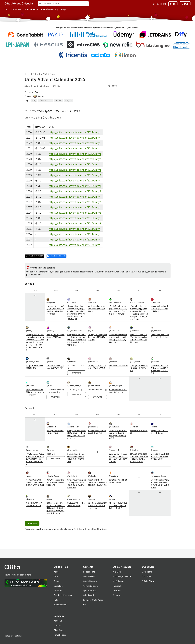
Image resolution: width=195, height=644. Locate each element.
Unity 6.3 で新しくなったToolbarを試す (76, 504)
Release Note (89, 572)
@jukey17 (30, 474)
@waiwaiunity (73, 425)
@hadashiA (155, 360)
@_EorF (91, 329)
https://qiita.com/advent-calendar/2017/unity (74, 207)
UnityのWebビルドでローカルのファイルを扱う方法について (160, 456)
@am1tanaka (114, 425)
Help (63, 9)
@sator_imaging (116, 384)
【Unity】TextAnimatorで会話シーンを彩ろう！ (139, 368)
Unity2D (68, 100)
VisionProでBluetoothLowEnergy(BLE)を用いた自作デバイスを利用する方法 (118, 338)
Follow (113, 86)
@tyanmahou (156, 329)
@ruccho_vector (32, 360)
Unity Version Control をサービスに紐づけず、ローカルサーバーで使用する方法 (118, 458)
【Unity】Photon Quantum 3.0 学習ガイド (55, 367)
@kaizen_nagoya (74, 384)
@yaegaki (155, 448)
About (56, 572)
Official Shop (148, 581)
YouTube (117, 590)
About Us (58, 621)
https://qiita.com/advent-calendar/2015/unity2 (75, 223)
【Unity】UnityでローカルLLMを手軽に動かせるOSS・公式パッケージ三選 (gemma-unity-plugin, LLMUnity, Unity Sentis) (139, 312)
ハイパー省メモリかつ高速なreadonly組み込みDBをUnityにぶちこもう (160, 369)
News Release (60, 635)
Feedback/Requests (63, 595)
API (85, 605)
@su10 (49, 384)
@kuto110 (30, 498)
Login (173, 4)
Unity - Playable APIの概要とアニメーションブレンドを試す (35, 392)
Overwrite (77, 373)
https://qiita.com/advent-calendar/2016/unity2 (75, 213)
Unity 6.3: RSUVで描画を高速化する (35, 367)
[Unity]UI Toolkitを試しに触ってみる (55, 432)
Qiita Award (88, 595)
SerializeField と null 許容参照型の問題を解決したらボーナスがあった (76, 458)
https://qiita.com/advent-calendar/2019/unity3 (75, 170)
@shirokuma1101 (74, 498)
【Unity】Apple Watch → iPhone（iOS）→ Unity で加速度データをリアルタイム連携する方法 (35, 459)
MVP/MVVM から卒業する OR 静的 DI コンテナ (118, 391)
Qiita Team (147, 572)
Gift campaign (31, 9)
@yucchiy (92, 301)
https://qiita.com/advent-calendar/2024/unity (74, 132)
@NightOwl (51, 301)
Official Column (90, 581)
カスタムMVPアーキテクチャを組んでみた (34, 504)
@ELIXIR (154, 425)
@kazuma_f (51, 425)
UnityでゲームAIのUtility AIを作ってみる (97, 432)
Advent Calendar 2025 (36, 74)
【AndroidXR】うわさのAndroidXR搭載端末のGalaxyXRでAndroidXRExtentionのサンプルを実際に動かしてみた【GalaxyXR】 (77, 312)
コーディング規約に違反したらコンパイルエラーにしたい (97, 506)
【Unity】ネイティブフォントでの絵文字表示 (97, 367)
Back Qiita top (160, 4)
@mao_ (29, 329)
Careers (57, 625)
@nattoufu (134, 425)
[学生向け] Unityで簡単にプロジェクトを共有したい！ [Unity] (118, 506)
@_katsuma (155, 301)
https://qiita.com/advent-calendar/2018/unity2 (75, 191)
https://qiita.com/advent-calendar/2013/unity (74, 239)
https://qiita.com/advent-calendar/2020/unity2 (75, 159)
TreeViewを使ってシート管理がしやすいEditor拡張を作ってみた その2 (97, 482)
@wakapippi (93, 360)
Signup (185, 4)
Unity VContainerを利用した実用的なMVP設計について (55, 482)
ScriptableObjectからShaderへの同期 (118, 481)
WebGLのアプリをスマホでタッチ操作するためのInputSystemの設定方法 (118, 434)
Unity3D (59, 100)
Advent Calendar (91, 586)
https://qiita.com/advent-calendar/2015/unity (74, 229)
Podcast (116, 595)
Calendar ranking (50, 9)
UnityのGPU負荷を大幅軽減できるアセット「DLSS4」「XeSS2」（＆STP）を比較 (76, 434)
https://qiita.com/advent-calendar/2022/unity (74, 143)
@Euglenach (135, 360)
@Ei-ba (112, 498)
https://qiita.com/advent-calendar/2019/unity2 (75, 175)
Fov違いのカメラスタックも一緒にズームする (160, 336)
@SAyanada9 (114, 329)
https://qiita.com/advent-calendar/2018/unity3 (75, 186)
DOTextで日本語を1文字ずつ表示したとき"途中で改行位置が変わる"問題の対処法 (139, 458)
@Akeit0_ (50, 329)
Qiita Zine (146, 576)
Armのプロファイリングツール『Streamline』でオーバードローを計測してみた (139, 338)
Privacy (57, 581)
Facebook (117, 586)
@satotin (92, 498)
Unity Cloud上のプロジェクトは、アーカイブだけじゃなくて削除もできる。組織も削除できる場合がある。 (77, 340)
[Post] (34, 256)
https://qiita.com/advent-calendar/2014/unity (74, 234)
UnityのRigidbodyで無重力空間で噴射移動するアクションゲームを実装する (160, 484)
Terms (57, 576)
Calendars (16, 9)
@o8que (50, 360)
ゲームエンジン (46, 100)
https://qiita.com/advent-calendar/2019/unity (74, 180)
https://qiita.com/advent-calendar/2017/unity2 (75, 202)
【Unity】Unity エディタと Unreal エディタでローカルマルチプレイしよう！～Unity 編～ (118, 310)
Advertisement (61, 605)
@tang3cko (113, 474)
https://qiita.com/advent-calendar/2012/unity (74, 245)
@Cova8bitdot (73, 301)
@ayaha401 (135, 329)
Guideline (58, 586)
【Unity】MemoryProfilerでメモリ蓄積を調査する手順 (97, 337)
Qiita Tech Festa (90, 590)
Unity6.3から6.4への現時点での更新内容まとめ (56, 337)
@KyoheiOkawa (53, 474)
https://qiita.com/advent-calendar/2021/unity (74, 148)
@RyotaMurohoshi (75, 329)
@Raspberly (135, 448)
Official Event (89, 576)
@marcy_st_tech (32, 448)
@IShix (49, 498)
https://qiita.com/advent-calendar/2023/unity (74, 138)
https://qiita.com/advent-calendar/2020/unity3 (75, 154)
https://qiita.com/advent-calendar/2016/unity (74, 218)
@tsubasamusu (115, 301)
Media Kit (58, 590)
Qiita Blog (58, 630)
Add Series (32, 524)
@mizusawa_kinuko (159, 474)
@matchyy (113, 360)
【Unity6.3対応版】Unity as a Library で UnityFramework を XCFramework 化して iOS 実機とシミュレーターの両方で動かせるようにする (35, 342)
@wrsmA (50, 448)
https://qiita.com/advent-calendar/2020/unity (74, 164)
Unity (34, 100)
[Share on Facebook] (56, 256)
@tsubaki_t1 (93, 425)
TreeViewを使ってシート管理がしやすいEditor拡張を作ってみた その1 (35, 482)
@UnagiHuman (94, 384)
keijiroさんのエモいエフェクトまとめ (159, 432)
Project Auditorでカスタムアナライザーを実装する (97, 309)
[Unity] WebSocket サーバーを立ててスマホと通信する (159, 309)
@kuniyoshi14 (73, 448)
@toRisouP (30, 384)
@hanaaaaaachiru (137, 301)
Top (6, 9)
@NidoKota (72, 360)
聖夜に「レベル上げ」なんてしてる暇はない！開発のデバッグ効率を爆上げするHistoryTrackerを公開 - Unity (56, 508)
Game (53, 74)
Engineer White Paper (93, 600)
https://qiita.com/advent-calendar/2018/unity (74, 197)
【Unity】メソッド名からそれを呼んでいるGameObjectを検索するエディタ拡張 (56, 310)
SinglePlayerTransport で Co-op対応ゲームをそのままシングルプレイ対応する (77, 484)
